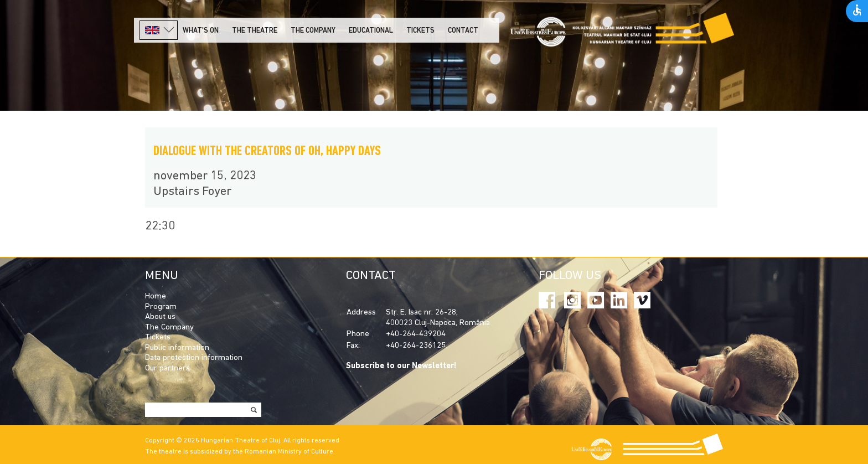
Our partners (167, 368)
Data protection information (194, 358)
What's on (201, 31)
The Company (169, 328)
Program (161, 307)
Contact (463, 31)
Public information (177, 348)
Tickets (420, 31)
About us (160, 317)
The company (313, 31)
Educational (371, 31)
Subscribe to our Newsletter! (401, 366)
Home (156, 297)
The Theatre (255, 31)
